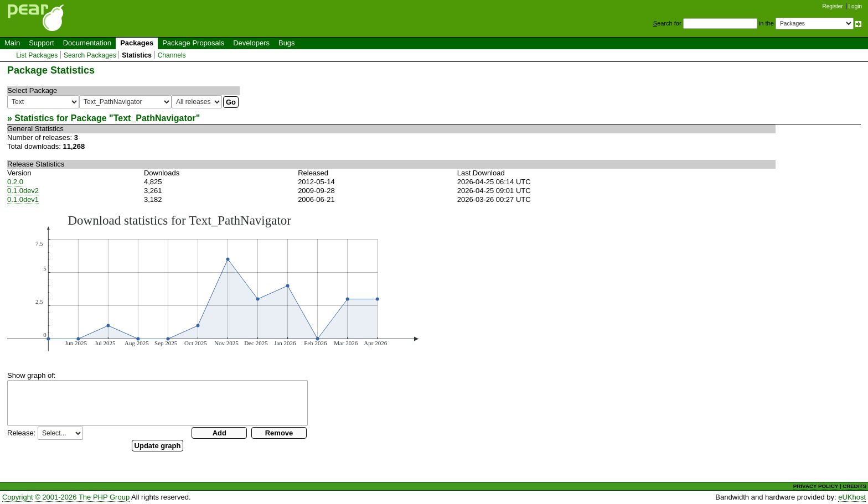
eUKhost (852, 497)
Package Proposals (193, 43)
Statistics (137, 55)
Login (855, 6)
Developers (251, 43)
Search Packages (90, 55)
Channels (172, 55)
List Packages (37, 55)
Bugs (287, 43)
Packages (137, 43)
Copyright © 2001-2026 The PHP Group (66, 497)
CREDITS (854, 486)
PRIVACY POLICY (816, 486)
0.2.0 (15, 182)
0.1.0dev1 (23, 199)
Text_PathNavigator (155, 118)
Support (42, 43)
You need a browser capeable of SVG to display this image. (213, 282)
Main (12, 43)
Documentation (87, 43)
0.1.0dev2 (23, 191)
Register (833, 6)
